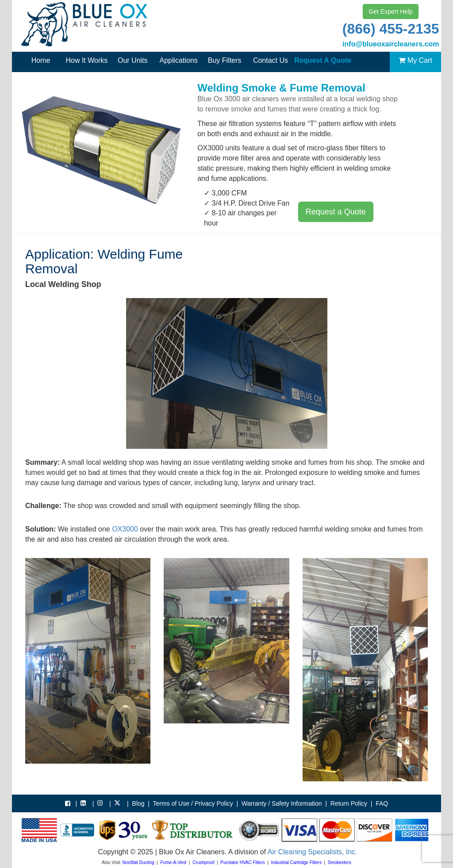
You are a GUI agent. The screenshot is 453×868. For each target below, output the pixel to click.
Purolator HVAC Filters (242, 862)
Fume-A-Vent (173, 862)
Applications (179, 60)
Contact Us (271, 60)
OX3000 (125, 529)
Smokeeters (340, 862)
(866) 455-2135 (391, 29)
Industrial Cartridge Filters (296, 862)
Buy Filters (225, 60)
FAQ (382, 803)
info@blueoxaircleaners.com (391, 44)
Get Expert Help (391, 11)
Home (41, 60)
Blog (138, 803)
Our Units (133, 60)
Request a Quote (336, 212)
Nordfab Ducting (138, 862)
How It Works (86, 60)
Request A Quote (323, 60)
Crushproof (203, 862)
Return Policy (349, 803)
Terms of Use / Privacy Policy (193, 803)
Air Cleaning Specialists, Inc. (313, 852)
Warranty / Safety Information (282, 803)
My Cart (415, 60)
